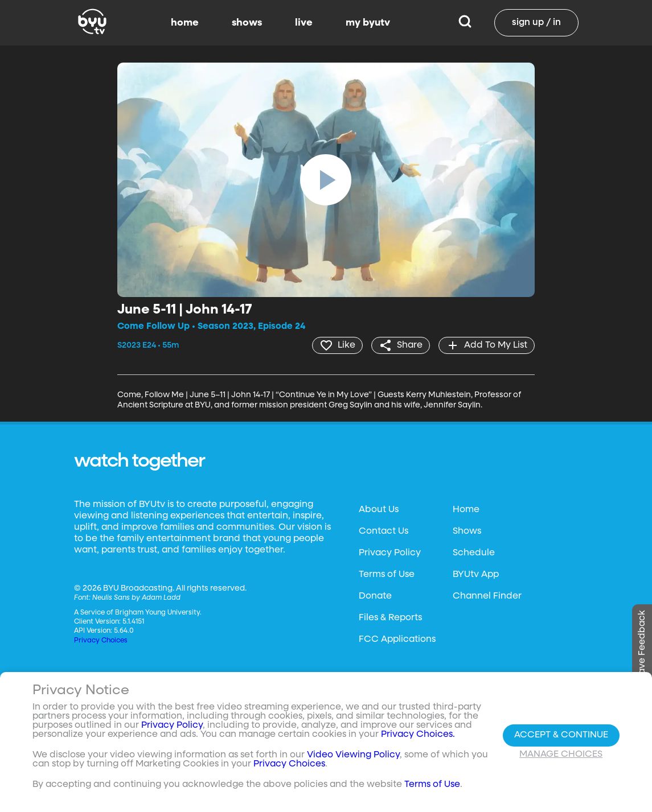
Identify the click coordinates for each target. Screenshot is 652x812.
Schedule (474, 553)
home (185, 23)
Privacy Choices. (418, 735)
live (304, 23)
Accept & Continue (561, 735)
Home (466, 510)
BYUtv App (476, 575)
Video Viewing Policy (353, 755)
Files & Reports (390, 618)
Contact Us (384, 531)
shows (247, 23)
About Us (379, 510)
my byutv (368, 23)
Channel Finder (487, 596)
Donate (375, 596)
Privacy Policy (390, 553)
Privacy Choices (101, 641)
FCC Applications (397, 640)
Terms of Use (387, 575)
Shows (467, 531)
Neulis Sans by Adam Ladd (136, 598)
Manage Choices (561, 755)
